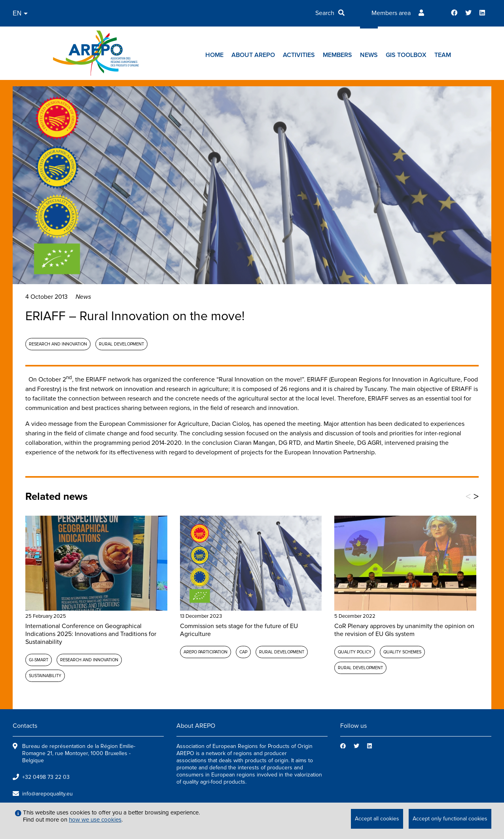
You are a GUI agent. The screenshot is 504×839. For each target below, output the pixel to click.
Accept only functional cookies (450, 819)
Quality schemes (402, 652)
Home (214, 55)
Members (337, 55)
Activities (299, 55)
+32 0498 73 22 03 (46, 777)
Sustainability (45, 676)
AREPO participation (206, 652)
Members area (391, 13)
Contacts (25, 726)
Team (443, 55)
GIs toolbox (406, 55)
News (369, 55)
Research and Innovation (58, 344)
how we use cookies (95, 820)
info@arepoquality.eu (47, 794)
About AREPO (253, 55)
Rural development (121, 344)
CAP (243, 652)
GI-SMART (39, 660)
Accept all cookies (377, 819)
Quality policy (355, 652)
